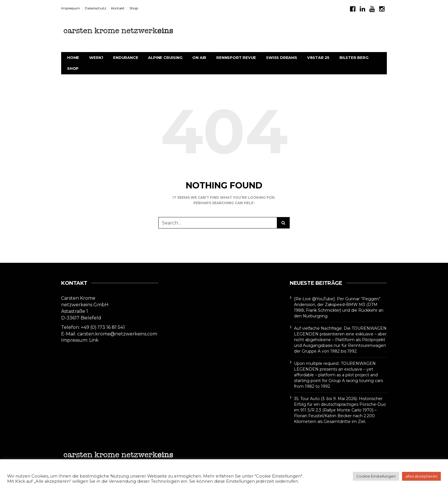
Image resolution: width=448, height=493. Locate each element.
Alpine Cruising (165, 57)
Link (94, 340)
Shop (134, 8)
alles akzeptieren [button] (421, 476)
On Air (199, 57)
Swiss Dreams (282, 57)
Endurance (126, 57)
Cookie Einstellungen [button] (376, 476)
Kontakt (118, 8)
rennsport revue (236, 57)
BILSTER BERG (354, 57)
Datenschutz (96, 8)
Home (73, 57)
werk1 (96, 57)
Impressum (71, 8)
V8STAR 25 (318, 57)
